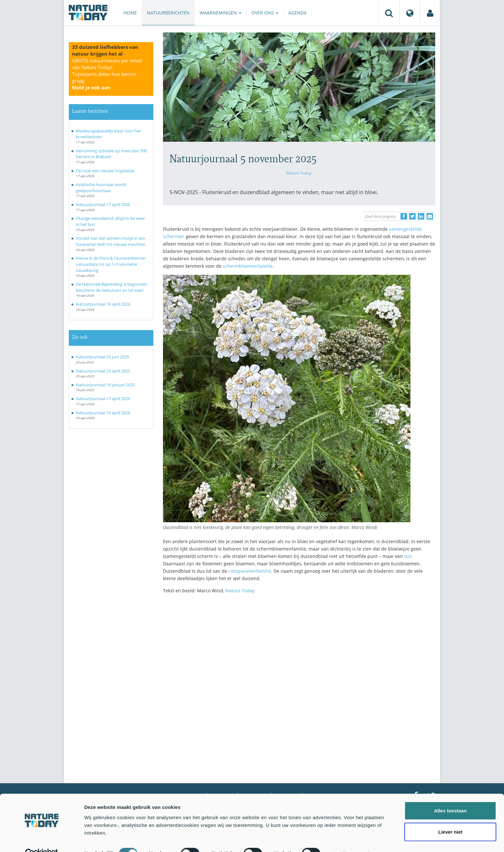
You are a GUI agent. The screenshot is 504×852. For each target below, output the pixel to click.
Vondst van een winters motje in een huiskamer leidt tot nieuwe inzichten (111, 241)
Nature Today (299, 173)
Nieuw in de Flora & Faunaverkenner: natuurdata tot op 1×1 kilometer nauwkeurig (111, 264)
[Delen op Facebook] (404, 216)
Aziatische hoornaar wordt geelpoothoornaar (101, 188)
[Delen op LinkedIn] (421, 216)
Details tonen (347, 839)
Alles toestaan (450, 797)
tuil (408, 556)
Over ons (265, 13)
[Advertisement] (299, 655)
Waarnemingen (221, 13)
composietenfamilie (250, 571)
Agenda (297, 13)
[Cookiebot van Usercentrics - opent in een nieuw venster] (42, 839)
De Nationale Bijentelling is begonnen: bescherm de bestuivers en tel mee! (112, 287)
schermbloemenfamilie (248, 266)
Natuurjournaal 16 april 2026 (103, 304)
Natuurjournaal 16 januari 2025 (105, 385)
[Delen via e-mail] (430, 216)
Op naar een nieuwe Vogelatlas (105, 171)
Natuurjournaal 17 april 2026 (103, 204)
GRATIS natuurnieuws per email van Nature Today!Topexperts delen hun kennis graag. (107, 74)
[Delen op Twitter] (412, 216)
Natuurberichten (168, 13)
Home (130, 13)
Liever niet (450, 818)
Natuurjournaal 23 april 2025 (103, 371)
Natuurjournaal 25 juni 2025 (102, 357)
